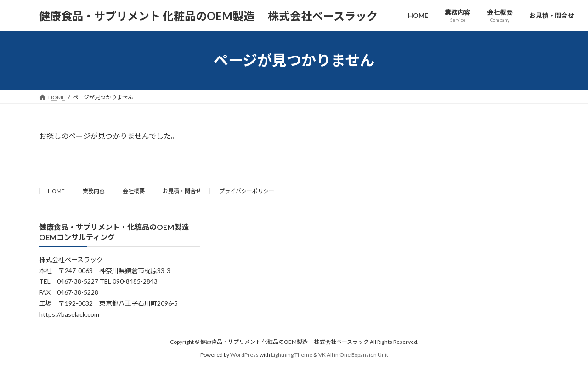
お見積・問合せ (182, 191)
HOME (56, 191)
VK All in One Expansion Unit (353, 355)
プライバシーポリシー (247, 191)
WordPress (244, 355)
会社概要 (134, 191)
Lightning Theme (292, 355)
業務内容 (94, 191)
